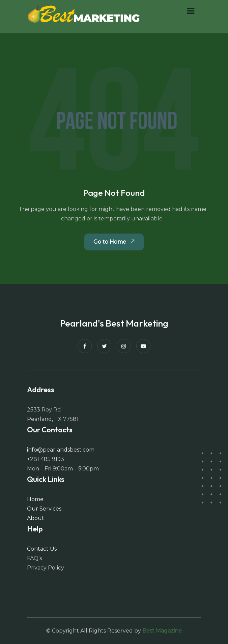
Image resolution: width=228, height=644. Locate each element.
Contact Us (42, 549)
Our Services (44, 509)
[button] (191, 11)
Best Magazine (162, 631)
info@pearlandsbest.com (61, 450)
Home (35, 499)
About (36, 518)
